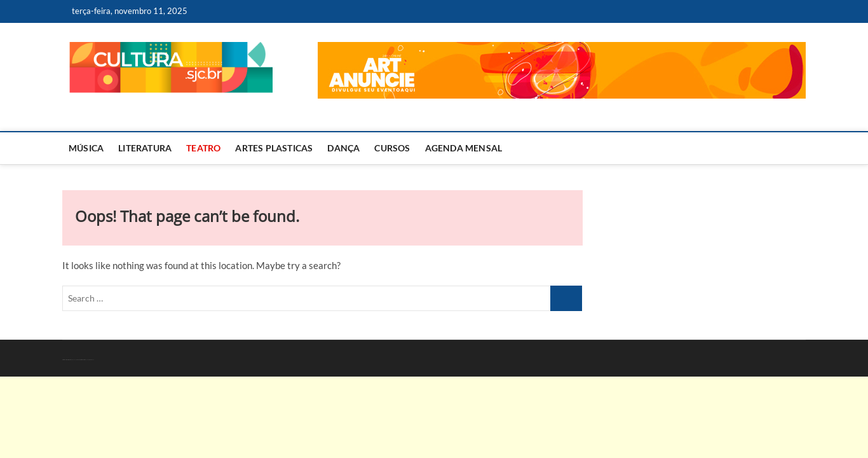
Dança (343, 148)
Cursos (392, 148)
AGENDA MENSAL (464, 148)
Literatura (145, 148)
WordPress (83, 360)
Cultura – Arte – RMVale (66, 360)
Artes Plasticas (274, 148)
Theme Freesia (78, 360)
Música (86, 148)
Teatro (203, 148)
